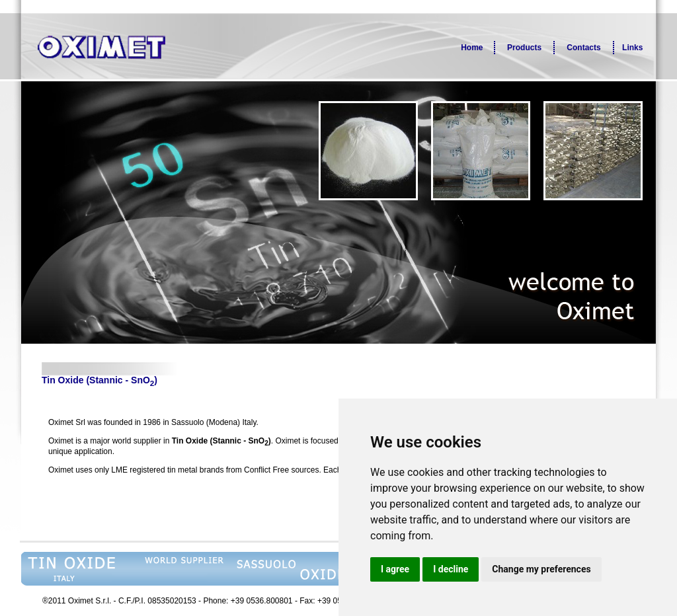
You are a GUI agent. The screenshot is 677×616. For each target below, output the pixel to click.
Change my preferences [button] (541, 569)
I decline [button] (451, 569)
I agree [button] (395, 569)
